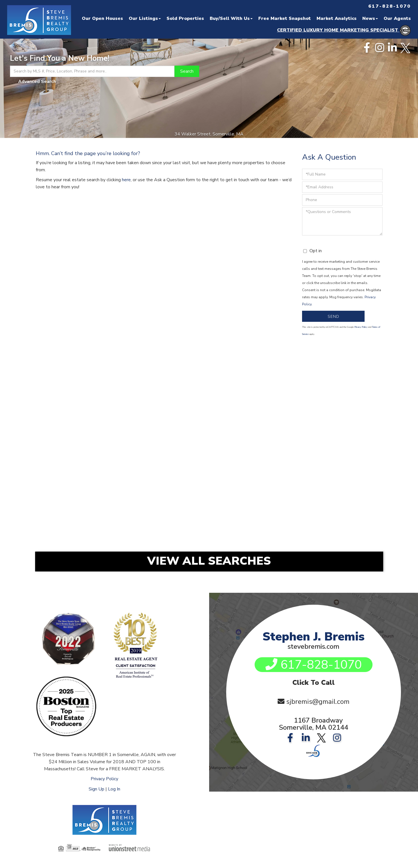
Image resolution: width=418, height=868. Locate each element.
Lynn (95, 507)
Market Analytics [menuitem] (337, 18)
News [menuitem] (370, 18)
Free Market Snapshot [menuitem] (285, 18)
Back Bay (95, 445)
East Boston (214, 445)
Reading (214, 460)
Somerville (214, 414)
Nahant (332, 507)
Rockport (95, 539)
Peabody (332, 523)
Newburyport (214, 523)
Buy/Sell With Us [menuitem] (231, 18)
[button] (187, 71)
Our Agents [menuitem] (397, 18)
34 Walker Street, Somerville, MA (209, 134)
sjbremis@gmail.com (318, 702)
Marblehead (214, 507)
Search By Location (207, 395)
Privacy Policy (361, 327)
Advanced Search (37, 82)
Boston (95, 460)
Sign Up (96, 789)
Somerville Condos (95, 414)
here (126, 180)
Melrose (95, 492)
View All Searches (209, 561)
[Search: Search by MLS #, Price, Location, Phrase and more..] (92, 71)
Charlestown (332, 445)
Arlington (214, 492)
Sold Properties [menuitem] (185, 18)
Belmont (332, 492)
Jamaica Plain (332, 429)
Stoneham (95, 476)
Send (333, 317)
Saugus (214, 539)
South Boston (214, 429)
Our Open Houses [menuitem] (102, 18)
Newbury (95, 523)
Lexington (332, 476)
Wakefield (332, 460)
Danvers (214, 476)
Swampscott (332, 539)
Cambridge (95, 429)
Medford (332, 414)
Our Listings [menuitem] (145, 18)
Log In (114, 789)
